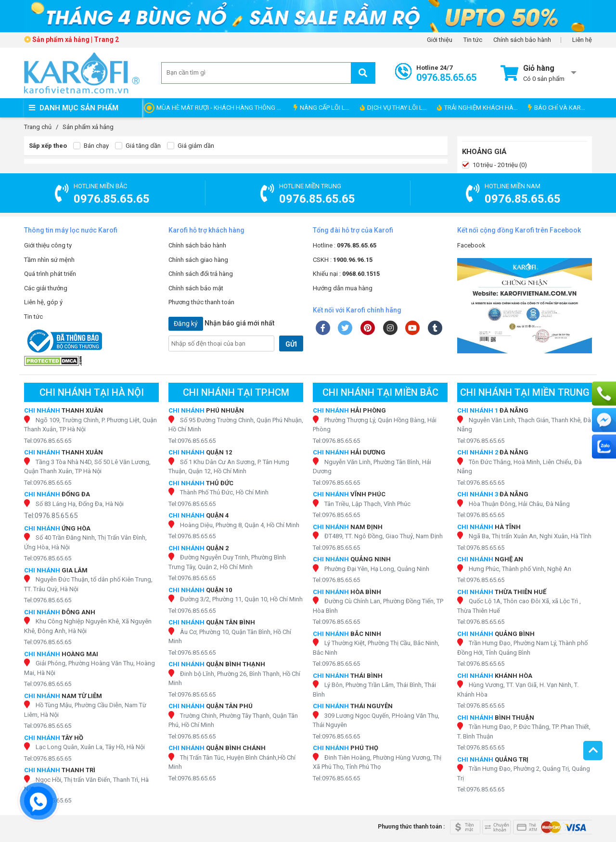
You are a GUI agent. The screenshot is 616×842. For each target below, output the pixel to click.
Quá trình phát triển (50, 274)
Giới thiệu (440, 40)
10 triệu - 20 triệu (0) (494, 165)
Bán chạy (91, 146)
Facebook (471, 245)
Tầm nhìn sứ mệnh (49, 260)
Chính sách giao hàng (198, 260)
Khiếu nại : (346, 274)
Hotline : (345, 245)
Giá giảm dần (191, 146)
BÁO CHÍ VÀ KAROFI (559, 108)
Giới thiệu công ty (48, 245)
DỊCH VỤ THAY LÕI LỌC (395, 108)
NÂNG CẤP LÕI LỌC (323, 108)
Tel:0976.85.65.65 (48, 441)
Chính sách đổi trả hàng (201, 274)
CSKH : (343, 260)
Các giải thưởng (46, 288)
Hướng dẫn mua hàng (343, 288)
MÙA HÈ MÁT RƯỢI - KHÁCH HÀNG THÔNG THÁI (223, 108)
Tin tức (473, 40)
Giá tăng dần (138, 146)
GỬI (291, 344)
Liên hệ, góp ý (43, 302)
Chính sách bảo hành (522, 40)
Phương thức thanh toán (201, 302)
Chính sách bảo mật (196, 288)
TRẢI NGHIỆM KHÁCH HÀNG (480, 108)
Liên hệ (582, 40)
